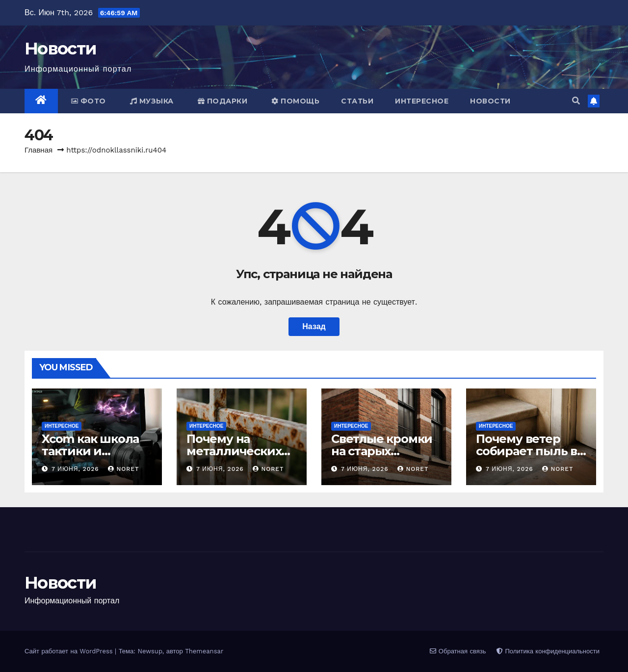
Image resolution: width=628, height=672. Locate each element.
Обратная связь (458, 651)
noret (123, 469)
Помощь (295, 101)
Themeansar (204, 651)
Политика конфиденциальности (548, 651)
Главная (39, 150)
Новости (60, 49)
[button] (576, 101)
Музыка (152, 101)
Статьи (357, 101)
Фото (89, 101)
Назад (314, 326)
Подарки (223, 101)
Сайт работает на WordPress (70, 651)
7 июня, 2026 (77, 469)
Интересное (422, 101)
